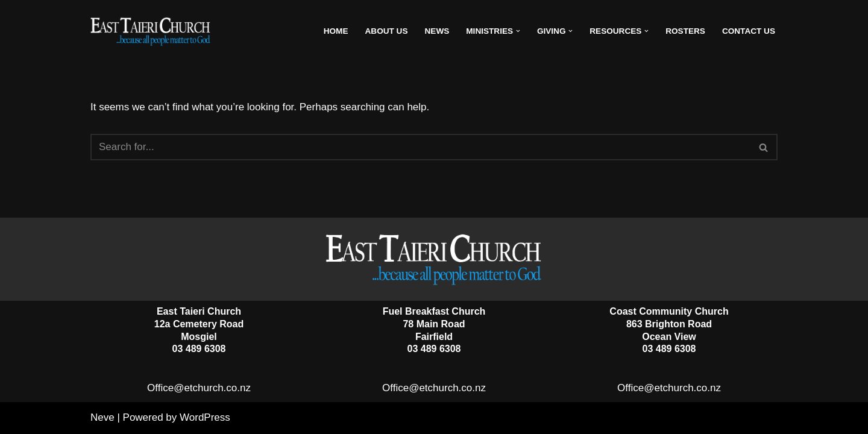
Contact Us (749, 31)
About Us (387, 31)
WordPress (205, 417)
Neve (102, 417)
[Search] (420, 147)
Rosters (685, 31)
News (437, 31)
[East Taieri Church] (151, 31)
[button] (518, 31)
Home (336, 31)
